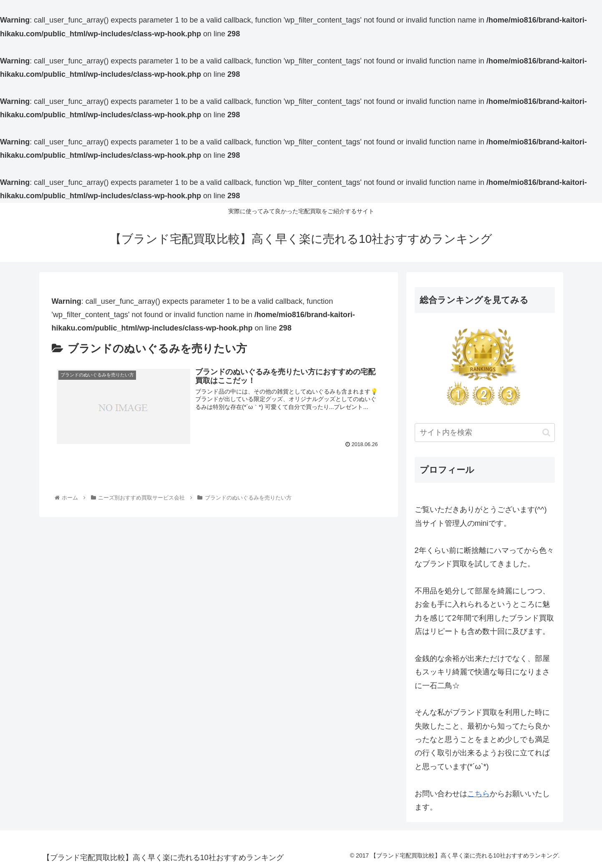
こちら (479, 794)
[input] (485, 433)
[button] (546, 433)
